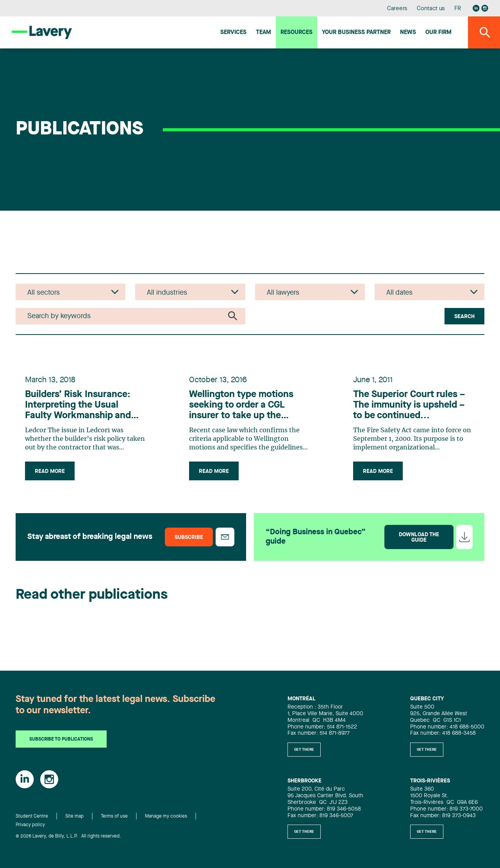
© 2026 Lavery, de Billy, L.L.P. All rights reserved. (68, 836)
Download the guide (419, 537)
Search (464, 317)
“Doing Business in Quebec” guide (316, 537)
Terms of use (114, 816)
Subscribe (189, 537)
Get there (304, 750)
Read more (50, 471)
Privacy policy (30, 825)
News (408, 33)
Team (263, 33)
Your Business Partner (356, 33)
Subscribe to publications (61, 739)
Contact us (431, 9)
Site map (74, 816)
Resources (296, 33)
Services (233, 33)
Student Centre (32, 816)
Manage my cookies (166, 816)
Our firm (438, 33)
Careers (397, 9)
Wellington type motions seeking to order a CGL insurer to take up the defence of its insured (241, 406)
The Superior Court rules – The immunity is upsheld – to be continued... (409, 405)
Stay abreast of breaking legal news (90, 537)
